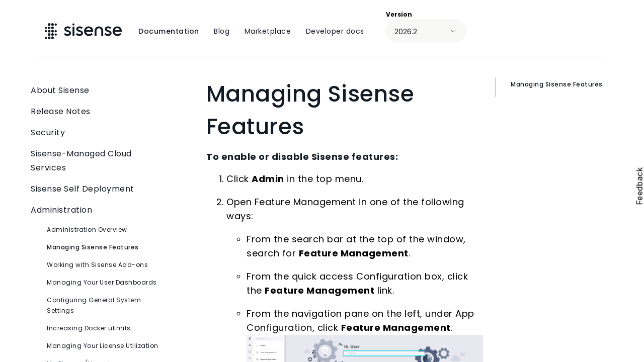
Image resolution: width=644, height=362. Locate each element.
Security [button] (96, 133)
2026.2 (406, 32)
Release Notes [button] (96, 112)
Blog (222, 31)
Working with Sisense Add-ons (97, 265)
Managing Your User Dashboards (102, 282)
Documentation (169, 31)
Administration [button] (96, 210)
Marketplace (268, 31)
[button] (152, 161)
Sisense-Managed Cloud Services (96, 161)
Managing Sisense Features (93, 247)
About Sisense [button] (96, 90)
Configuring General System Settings (94, 305)
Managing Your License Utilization (103, 346)
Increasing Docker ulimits (89, 328)
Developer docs (335, 31)
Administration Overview (87, 230)
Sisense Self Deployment (96, 189)
